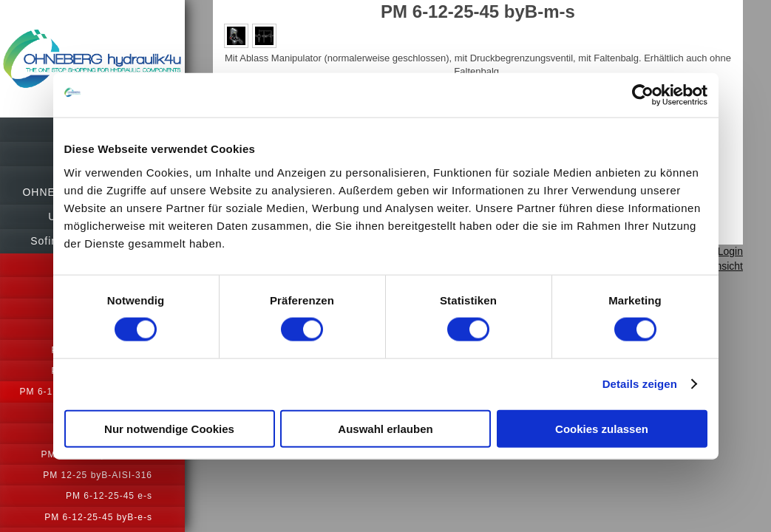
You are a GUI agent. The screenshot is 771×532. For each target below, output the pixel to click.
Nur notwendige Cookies (169, 428)
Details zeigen (640, 384)
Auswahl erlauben (385, 428)
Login (730, 251)
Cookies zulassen (602, 428)
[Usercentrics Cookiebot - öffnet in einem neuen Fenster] (643, 95)
